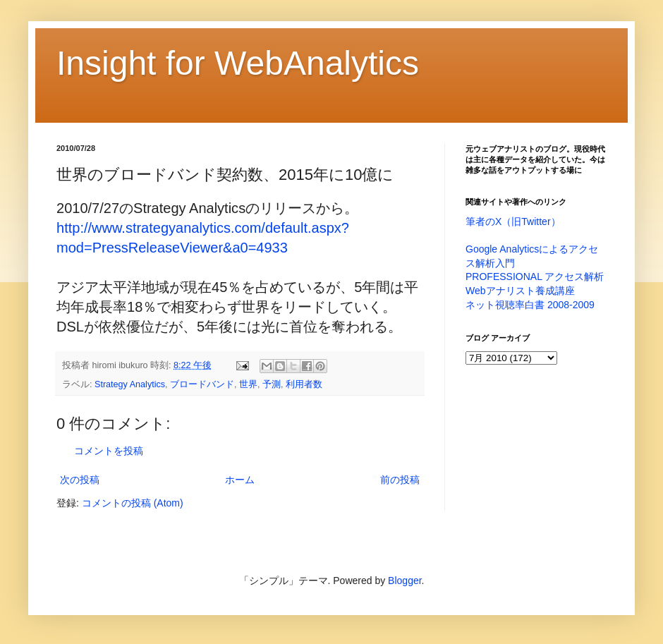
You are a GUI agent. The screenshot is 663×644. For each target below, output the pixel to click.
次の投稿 (80, 480)
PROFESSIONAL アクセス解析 (535, 277)
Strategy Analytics (130, 384)
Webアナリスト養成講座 (520, 291)
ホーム (240, 480)
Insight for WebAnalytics (238, 63)
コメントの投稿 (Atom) (133, 503)
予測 (272, 384)
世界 (248, 384)
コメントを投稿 (109, 451)
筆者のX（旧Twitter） (513, 221)
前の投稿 (400, 480)
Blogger (405, 581)
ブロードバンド (202, 384)
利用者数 (304, 384)
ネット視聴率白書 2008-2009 (530, 305)
